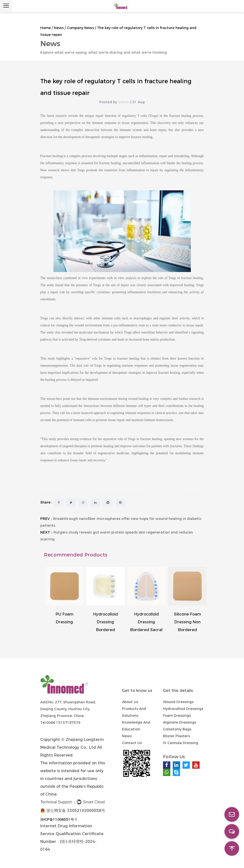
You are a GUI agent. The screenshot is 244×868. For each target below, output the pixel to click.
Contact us (132, 743)
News (59, 28)
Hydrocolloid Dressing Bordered (106, 622)
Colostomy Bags (177, 729)
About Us (130, 702)
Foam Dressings (177, 716)
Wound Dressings (178, 702)
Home (46, 28)
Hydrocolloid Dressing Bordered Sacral (146, 622)
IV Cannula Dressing (181, 743)
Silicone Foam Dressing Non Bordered (188, 622)
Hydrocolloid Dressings (183, 709)
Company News (80, 28)
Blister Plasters (176, 736)
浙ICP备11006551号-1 (59, 819)
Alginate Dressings (180, 722)
